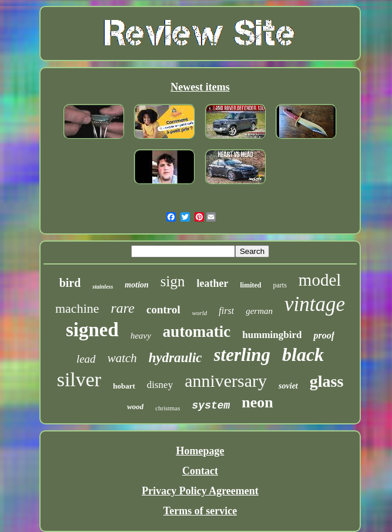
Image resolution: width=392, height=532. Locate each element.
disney (160, 385)
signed (92, 330)
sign (173, 281)
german (259, 311)
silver (79, 379)
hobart (124, 386)
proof (324, 335)
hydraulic (175, 358)
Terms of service (200, 511)
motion (136, 285)
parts (280, 285)
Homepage (200, 451)
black (303, 354)
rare (123, 308)
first (226, 311)
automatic (197, 332)
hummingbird (272, 335)
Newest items (200, 87)
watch (122, 358)
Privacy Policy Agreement (200, 491)
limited (251, 285)
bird (70, 283)
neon (257, 402)
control (163, 310)
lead (86, 359)
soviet (288, 386)
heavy (141, 336)
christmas (167, 408)
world (200, 313)
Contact (200, 471)
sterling (242, 355)
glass (327, 381)
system (211, 406)
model (320, 280)
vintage (315, 304)
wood (135, 406)
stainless (103, 287)
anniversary (226, 381)
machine (77, 308)
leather (213, 283)
